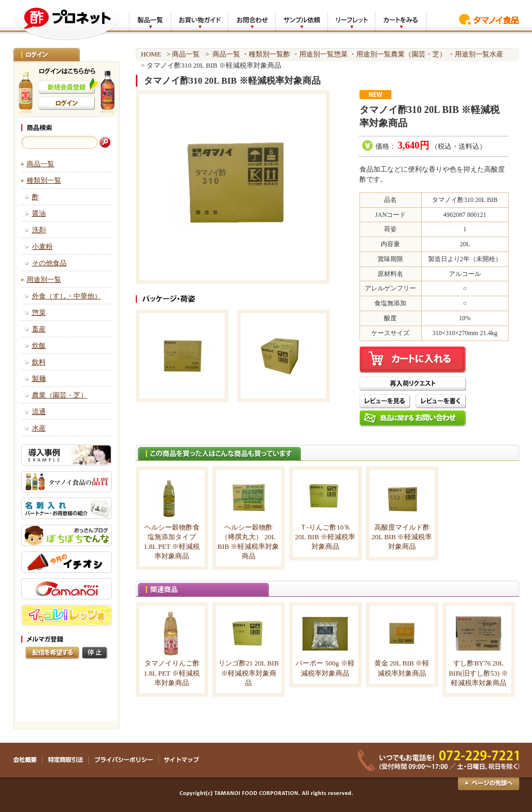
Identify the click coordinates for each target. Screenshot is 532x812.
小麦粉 (42, 246)
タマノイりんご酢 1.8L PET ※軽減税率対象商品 (172, 673)
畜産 (39, 329)
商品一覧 (40, 164)
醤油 (39, 213)
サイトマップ (181, 760)
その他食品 (49, 263)
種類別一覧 (44, 180)
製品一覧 (150, 21)
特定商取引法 (66, 760)
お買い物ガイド (199, 21)
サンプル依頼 (301, 21)
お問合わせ (252, 21)
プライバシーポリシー (124, 760)
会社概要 (28, 760)
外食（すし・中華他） (67, 296)
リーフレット (351, 21)
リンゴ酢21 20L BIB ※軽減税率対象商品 (249, 673)
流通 (39, 412)
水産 (39, 428)
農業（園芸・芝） (60, 395)
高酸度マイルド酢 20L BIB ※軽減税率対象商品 (402, 537)
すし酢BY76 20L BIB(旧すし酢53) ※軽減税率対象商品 (479, 673)
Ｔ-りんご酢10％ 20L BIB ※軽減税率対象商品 (325, 537)
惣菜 (39, 312)
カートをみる (401, 21)
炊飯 (39, 346)
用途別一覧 (44, 279)
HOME (151, 54)
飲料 (39, 362)
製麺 (39, 379)
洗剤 (39, 230)
